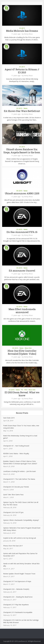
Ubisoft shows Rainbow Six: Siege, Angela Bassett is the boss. (22, 151)
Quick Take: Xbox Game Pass (13, 495)
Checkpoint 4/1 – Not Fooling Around (16, 446)
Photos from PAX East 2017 (13, 546)
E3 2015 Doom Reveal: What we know (22, 394)
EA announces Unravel (22, 271)
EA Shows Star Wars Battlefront (22, 111)
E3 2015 (22, 28)
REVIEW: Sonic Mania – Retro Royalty (16, 453)
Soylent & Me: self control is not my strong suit (20, 538)
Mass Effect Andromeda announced (22, 311)
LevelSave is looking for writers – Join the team (20, 471)
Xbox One (28, 348)
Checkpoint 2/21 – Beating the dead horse (18, 597)
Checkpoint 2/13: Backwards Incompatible (18, 612)
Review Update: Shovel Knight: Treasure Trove (19, 574)
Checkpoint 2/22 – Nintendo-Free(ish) (16, 589)
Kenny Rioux (28, 34)
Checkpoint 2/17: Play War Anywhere (16, 605)
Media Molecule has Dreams (22, 31)
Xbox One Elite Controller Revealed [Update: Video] (22, 352)
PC (22, 390)
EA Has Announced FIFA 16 (22, 232)
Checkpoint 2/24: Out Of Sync (13, 512)
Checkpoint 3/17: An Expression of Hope (17, 581)
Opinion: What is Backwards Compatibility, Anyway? (21, 520)
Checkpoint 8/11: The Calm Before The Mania (19, 479)
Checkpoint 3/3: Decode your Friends (16, 487)
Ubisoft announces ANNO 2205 (22, 193)
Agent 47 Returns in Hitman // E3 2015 (22, 71)
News (25, 108)
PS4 (26, 390)
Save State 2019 (9, 418)
